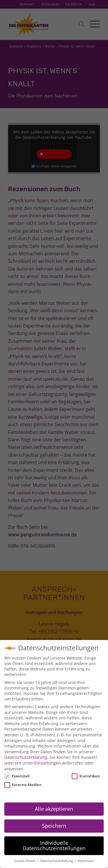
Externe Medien (23, 779)
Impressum (86, 855)
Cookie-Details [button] (25, 855)
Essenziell (17, 771)
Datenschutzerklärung (26, 752)
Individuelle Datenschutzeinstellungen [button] (54, 840)
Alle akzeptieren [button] (54, 803)
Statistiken (86, 771)
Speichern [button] (54, 820)
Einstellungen (48, 757)
